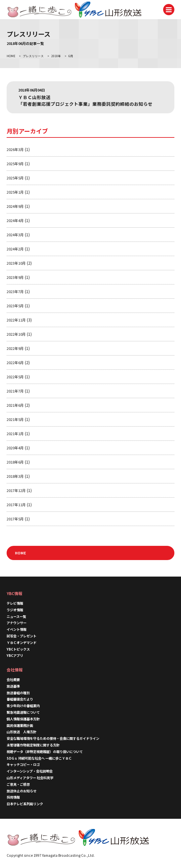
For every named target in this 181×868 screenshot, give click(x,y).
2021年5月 (15, 419)
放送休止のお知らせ (22, 791)
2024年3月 (15, 235)
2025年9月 (15, 164)
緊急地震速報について (23, 712)
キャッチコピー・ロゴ (23, 764)
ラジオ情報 (15, 610)
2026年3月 (15, 149)
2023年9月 (15, 277)
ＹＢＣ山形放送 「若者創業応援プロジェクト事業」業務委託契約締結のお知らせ (85, 100)
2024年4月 (15, 220)
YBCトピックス (18, 649)
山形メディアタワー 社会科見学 (30, 778)
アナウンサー (17, 623)
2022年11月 (16, 320)
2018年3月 (15, 476)
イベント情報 (17, 629)
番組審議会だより (20, 699)
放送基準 (13, 686)
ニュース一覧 (16, 616)
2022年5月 (15, 377)
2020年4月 (15, 448)
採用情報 (13, 797)
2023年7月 (15, 291)
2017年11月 (16, 505)
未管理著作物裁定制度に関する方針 (33, 745)
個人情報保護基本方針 (23, 719)
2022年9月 (15, 348)
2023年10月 (16, 263)
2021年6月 (15, 405)
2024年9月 (15, 206)
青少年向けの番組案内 (23, 706)
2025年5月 (15, 178)
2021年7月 (15, 391)
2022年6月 (15, 362)
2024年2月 (15, 249)
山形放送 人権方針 (22, 732)
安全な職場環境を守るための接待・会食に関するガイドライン (53, 738)
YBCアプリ (15, 655)
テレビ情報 (15, 603)
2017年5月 (15, 519)
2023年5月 (15, 306)
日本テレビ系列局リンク (25, 804)
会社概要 (13, 679)
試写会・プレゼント (22, 636)
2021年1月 (15, 434)
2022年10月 (16, 334)
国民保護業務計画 (20, 725)
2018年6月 (15, 462)
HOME (21, 553)
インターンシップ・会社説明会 (30, 771)
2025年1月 (15, 192)
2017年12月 (16, 490)
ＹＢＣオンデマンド (22, 642)
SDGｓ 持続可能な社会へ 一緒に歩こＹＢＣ (39, 758)
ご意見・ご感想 (18, 784)
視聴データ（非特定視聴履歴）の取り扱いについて (45, 752)
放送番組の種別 (18, 693)
